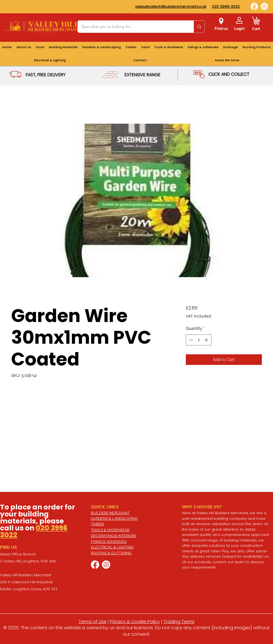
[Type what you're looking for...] (131, 27)
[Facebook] (254, 6)
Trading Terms (179, 622)
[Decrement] (190, 340)
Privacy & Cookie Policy (135, 622)
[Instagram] (264, 6)
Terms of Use (92, 622)
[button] (227, 60)
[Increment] (207, 340)
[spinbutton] (198, 340)
